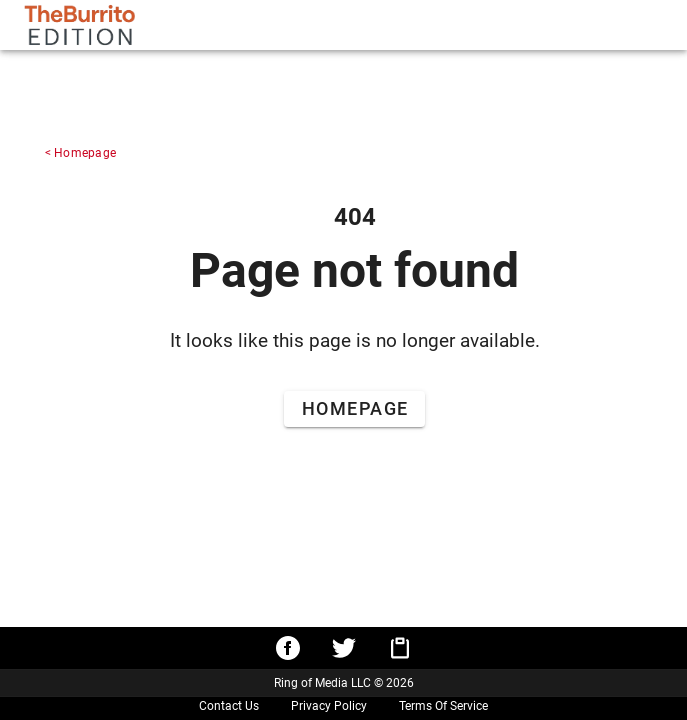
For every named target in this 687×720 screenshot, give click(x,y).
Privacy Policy (329, 706)
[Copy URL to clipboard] (400, 648)
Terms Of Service (443, 706)
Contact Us (229, 706)
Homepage (85, 153)
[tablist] (584, 25)
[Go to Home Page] (354, 411)
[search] (361, 25)
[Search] (460, 25)
